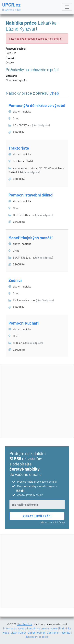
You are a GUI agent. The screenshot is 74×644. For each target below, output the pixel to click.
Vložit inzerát (18, 632)
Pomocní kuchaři (24, 323)
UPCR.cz (11, 7)
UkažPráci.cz (25, 624)
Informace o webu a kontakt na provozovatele (30, 628)
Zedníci (15, 280)
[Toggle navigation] (67, 7)
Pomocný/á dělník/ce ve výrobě (37, 105)
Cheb (54, 93)
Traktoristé (19, 148)
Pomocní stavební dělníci (31, 195)
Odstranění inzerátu (59, 632)
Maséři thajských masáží (31, 238)
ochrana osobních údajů (52, 522)
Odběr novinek (37, 632)
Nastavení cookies (37, 637)
